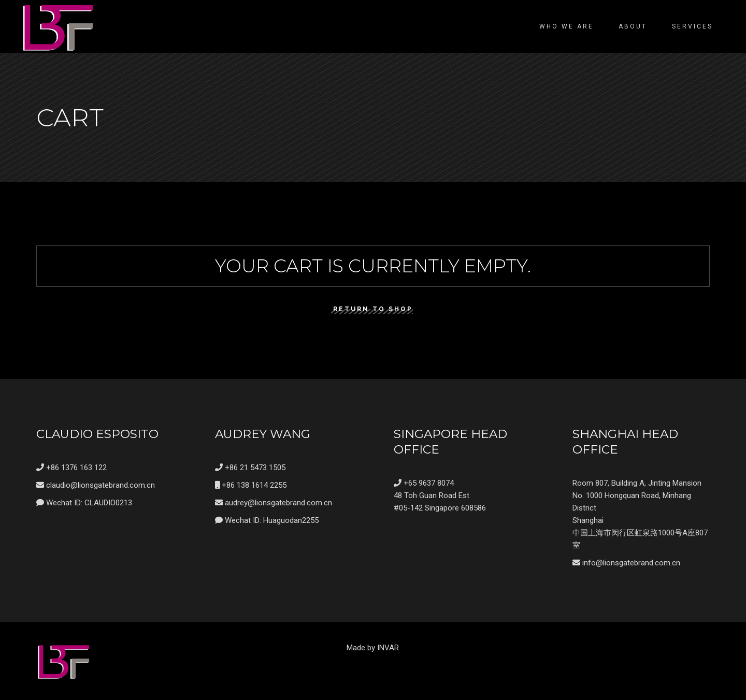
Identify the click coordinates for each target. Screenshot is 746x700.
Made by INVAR (373, 648)
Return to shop (373, 309)
